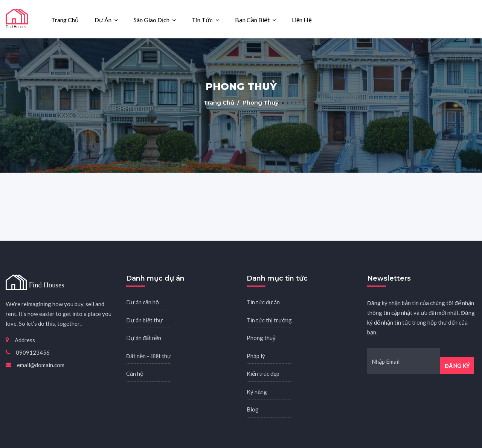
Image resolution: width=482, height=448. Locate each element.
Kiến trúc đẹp (263, 374)
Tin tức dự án (263, 302)
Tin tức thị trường (269, 320)
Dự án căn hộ (143, 302)
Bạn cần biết (252, 20)
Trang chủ (65, 20)
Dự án (103, 20)
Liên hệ (302, 20)
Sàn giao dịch (152, 20)
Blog (253, 409)
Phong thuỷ (261, 338)
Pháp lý (256, 356)
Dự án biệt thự (144, 320)
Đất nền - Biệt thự (149, 356)
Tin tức (202, 20)
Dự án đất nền (144, 338)
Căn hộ (135, 374)
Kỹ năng (257, 392)
